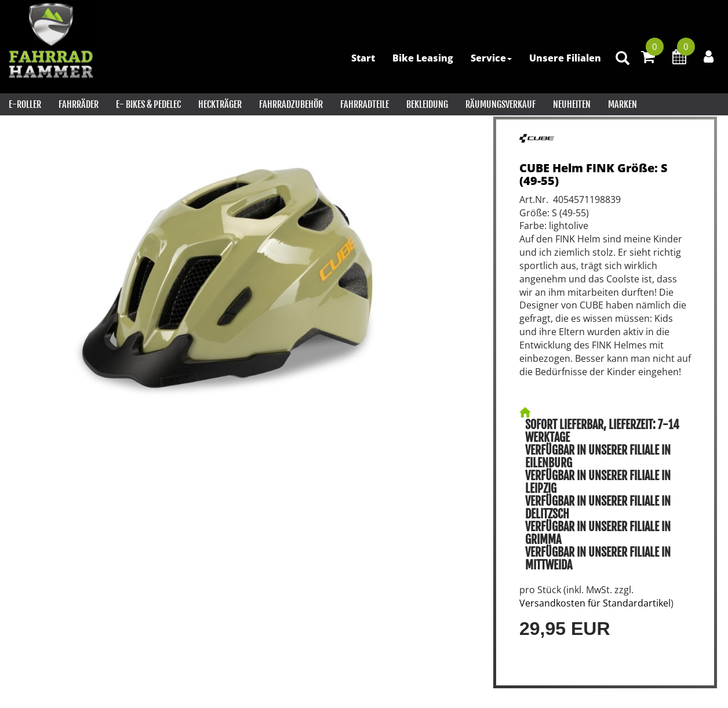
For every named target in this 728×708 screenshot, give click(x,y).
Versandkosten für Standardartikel (595, 603)
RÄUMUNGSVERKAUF (500, 104)
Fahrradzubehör (291, 104)
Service (491, 58)
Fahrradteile (365, 104)
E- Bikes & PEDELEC (148, 104)
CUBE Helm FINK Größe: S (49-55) (594, 174)
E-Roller (25, 104)
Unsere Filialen (565, 58)
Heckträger (220, 104)
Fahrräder (79, 104)
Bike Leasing (423, 58)
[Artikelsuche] (623, 59)
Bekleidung (427, 104)
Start (363, 58)
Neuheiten (572, 104)
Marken (623, 104)
